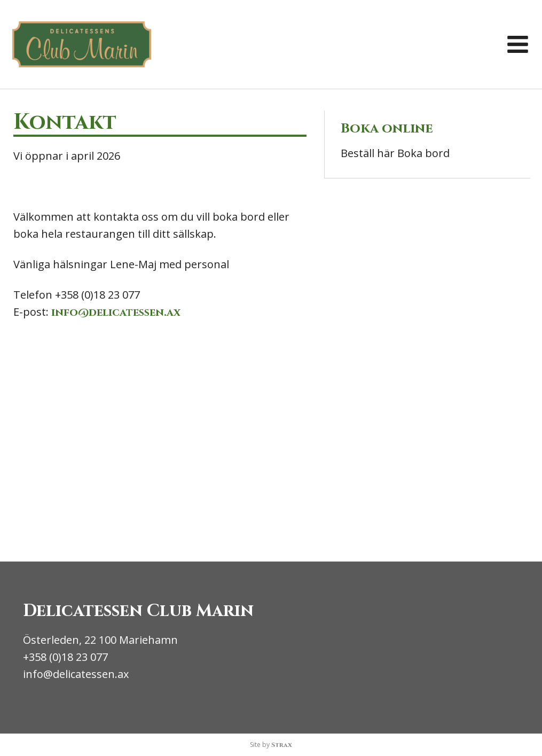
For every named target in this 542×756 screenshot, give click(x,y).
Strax (282, 745)
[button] (518, 45)
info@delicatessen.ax (116, 312)
